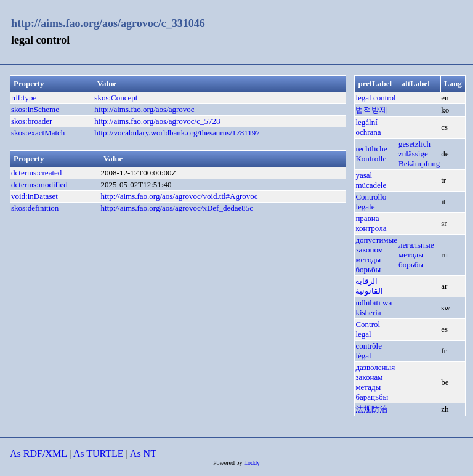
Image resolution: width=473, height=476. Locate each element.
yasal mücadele (371, 180)
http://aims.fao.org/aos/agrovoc (144, 109)
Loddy (252, 463)
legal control (375, 98)
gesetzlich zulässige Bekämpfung (419, 154)
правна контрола (371, 223)
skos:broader (31, 121)
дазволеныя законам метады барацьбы (375, 382)
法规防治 (371, 409)
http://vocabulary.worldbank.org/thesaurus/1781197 (177, 133)
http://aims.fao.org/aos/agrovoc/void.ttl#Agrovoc (180, 196)
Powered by (228, 463)
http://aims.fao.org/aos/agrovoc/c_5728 (157, 121)
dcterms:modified (39, 184)
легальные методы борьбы (416, 255)
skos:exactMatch (38, 133)
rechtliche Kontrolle (371, 154)
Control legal (368, 329)
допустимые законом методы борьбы (376, 255)
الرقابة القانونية (369, 286)
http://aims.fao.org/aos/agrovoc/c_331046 (108, 23)
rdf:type (24, 98)
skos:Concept (116, 98)
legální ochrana (368, 127)
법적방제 (371, 110)
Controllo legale (371, 202)
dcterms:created (36, 173)
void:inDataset (34, 196)
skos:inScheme (35, 109)
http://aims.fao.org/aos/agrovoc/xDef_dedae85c (177, 208)
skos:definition (35, 208)
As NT (143, 454)
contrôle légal (369, 351)
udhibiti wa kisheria (374, 308)
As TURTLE (99, 454)
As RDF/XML (38, 454)
